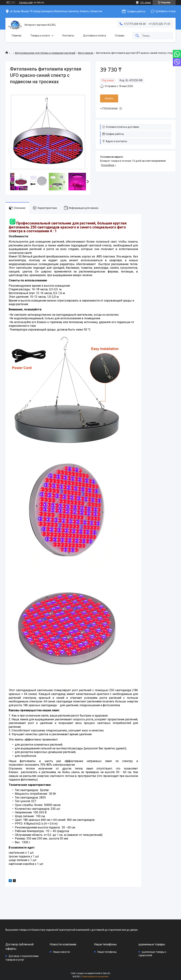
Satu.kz (107, 973)
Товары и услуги (40, 36)
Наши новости (61, 952)
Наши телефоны (107, 952)
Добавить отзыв (166, 11)
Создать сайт (26, 3)
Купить (109, 98)
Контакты (68, 36)
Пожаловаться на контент (95, 977)
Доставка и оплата (94, 36)
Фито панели (86, 53)
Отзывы (120, 36)
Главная (17, 36)
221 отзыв (146, 3)
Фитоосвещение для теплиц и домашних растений (45, 53)
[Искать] (137, 36)
